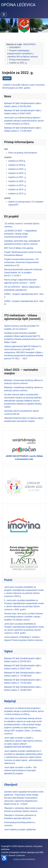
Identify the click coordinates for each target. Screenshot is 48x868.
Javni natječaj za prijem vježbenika (20, 830)
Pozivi (8, 580)
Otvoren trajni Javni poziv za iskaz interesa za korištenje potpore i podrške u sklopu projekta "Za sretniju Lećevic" (23, 617)
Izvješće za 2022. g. (17, 173)
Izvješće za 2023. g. (17, 169)
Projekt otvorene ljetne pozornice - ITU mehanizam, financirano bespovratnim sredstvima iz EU (22, 262)
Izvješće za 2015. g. (17, 194)
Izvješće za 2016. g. (17, 189)
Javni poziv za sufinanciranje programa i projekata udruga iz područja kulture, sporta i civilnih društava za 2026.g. (24, 711)
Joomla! (5, 852)
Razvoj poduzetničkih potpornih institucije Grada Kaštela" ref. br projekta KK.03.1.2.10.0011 (23, 273)
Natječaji (10, 701)
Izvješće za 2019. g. (17, 185)
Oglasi (8, 651)
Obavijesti (11, 785)
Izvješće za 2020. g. (17, 181)
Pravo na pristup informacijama (23, 153)
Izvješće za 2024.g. (17, 165)
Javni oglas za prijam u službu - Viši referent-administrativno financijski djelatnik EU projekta (20, 770)
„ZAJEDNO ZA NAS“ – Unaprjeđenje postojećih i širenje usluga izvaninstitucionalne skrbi (20, 234)
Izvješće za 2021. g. (17, 177)
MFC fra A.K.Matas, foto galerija (19, 248)
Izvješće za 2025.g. (17, 161)
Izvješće (7, 78)
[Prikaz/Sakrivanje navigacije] (4, 14)
